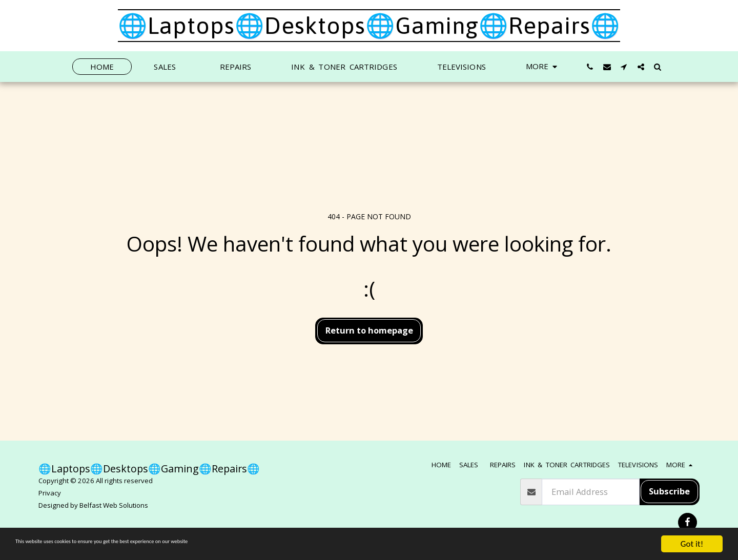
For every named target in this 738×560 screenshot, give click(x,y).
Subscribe (669, 491)
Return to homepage (369, 330)
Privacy (50, 493)
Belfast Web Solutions (114, 505)
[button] (590, 67)
